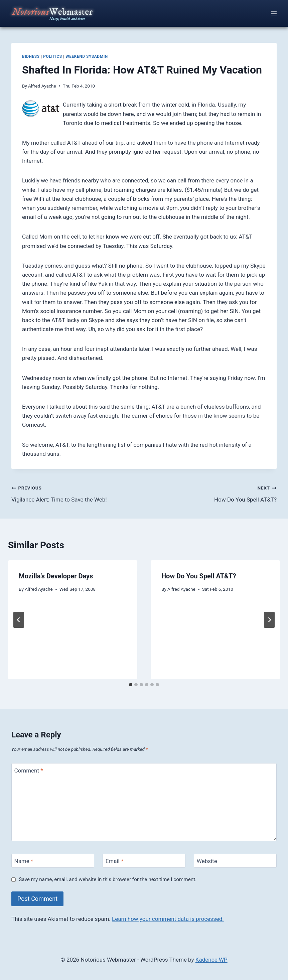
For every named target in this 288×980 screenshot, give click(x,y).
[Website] (235, 861)
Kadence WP (211, 960)
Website (207, 861)
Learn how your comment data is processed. (168, 919)
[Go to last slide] (19, 620)
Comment (29, 771)
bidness (31, 56)
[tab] (131, 685)
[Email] (144, 861)
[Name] (53, 861)
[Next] (269, 620)
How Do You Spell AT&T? (213, 493)
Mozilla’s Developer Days (56, 576)
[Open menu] (274, 13)
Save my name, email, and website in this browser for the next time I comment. (108, 879)
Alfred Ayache (42, 86)
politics (52, 56)
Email (115, 861)
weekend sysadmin (87, 56)
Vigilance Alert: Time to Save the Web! (75, 493)
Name (24, 861)
